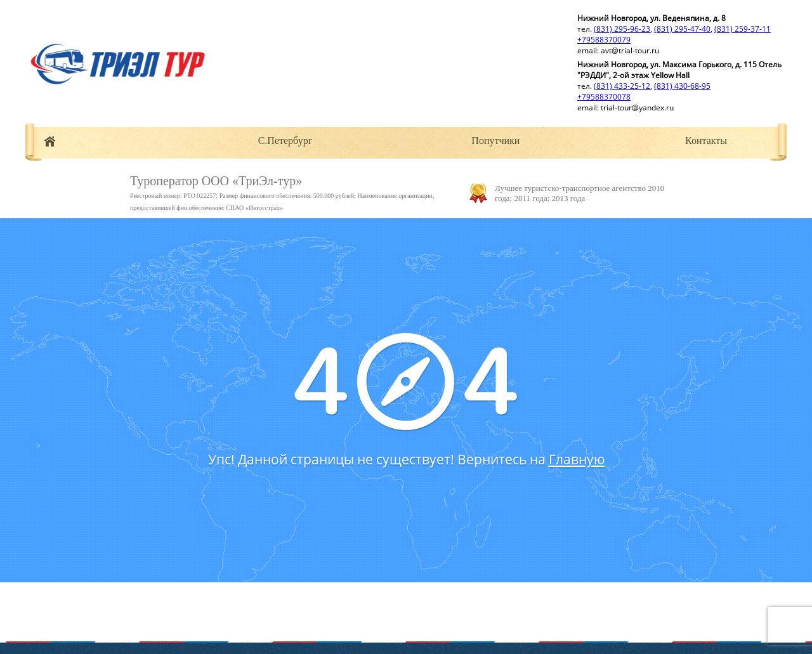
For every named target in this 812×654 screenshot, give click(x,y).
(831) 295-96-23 (622, 29)
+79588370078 (604, 97)
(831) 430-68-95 (682, 86)
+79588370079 (604, 40)
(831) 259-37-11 (743, 29)
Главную (577, 459)
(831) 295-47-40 (682, 29)
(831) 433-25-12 (622, 86)
